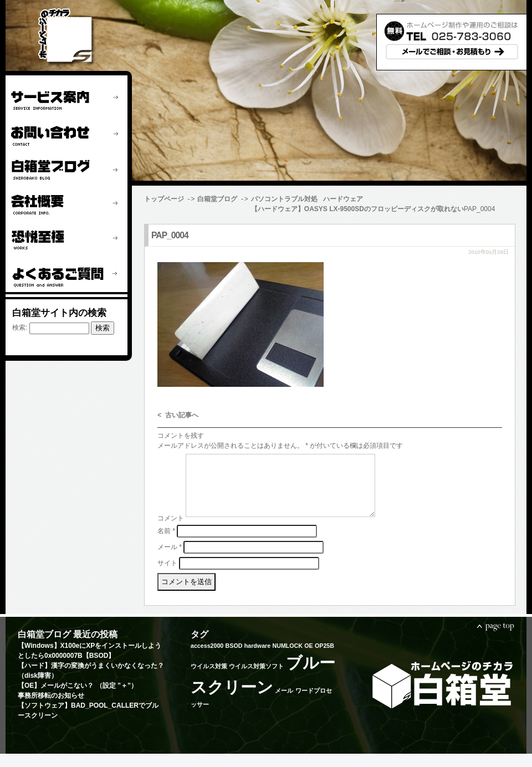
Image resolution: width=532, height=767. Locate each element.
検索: (20, 328)
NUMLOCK (287, 659)
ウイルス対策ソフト (256, 679)
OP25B (324, 659)
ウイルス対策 (209, 679)
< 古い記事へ (178, 415)
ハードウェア (343, 199)
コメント (171, 531)
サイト (167, 576)
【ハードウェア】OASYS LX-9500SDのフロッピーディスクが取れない (250, 209)
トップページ (164, 199)
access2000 (207, 659)
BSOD (234, 659)
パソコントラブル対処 (284, 199)
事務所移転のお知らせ (51, 709)
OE (308, 659)
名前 (166, 544)
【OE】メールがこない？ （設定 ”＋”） (78, 699)
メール (170, 560)
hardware (257, 659)
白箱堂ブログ (217, 199)
